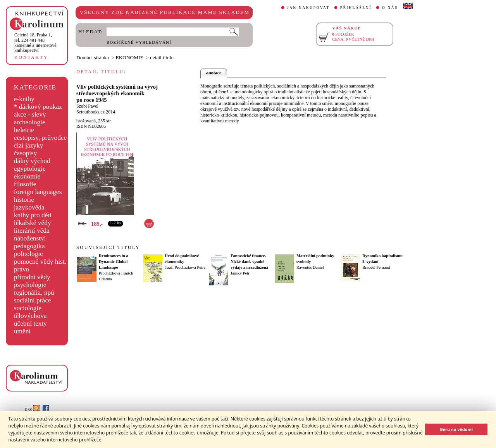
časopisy (26, 153)
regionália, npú (34, 293)
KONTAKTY (31, 57)
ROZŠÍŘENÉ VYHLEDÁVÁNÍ (139, 42)
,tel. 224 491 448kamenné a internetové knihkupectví (35, 43)
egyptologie (30, 169)
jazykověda (29, 207)
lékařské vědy (33, 223)
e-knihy (24, 99)
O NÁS (390, 8)
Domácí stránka (93, 58)
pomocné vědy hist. (40, 262)
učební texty (30, 324)
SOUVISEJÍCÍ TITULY (108, 247)
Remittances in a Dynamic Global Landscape (114, 262)
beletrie (24, 130)
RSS (32, 410)
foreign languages (38, 192)
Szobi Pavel (87, 106)
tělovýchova (30, 316)
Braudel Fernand (376, 267)
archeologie (30, 122)
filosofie (25, 184)
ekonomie (27, 176)
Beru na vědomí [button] (456, 429)
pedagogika (29, 246)
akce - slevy (30, 114)
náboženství (30, 238)
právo (22, 269)
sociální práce (33, 300)
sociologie (28, 308)
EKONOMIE (130, 58)
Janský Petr (240, 273)
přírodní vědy (32, 277)
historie (24, 200)
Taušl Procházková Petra (185, 267)
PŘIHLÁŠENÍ (356, 8)
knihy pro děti (33, 215)
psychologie (30, 285)
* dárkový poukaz (38, 107)
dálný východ (32, 161)
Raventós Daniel (310, 267)
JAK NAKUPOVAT (308, 8)
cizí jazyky (29, 145)
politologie (28, 254)
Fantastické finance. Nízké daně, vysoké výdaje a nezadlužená (249, 262)
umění (22, 331)
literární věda (32, 231)
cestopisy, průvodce (40, 138)
